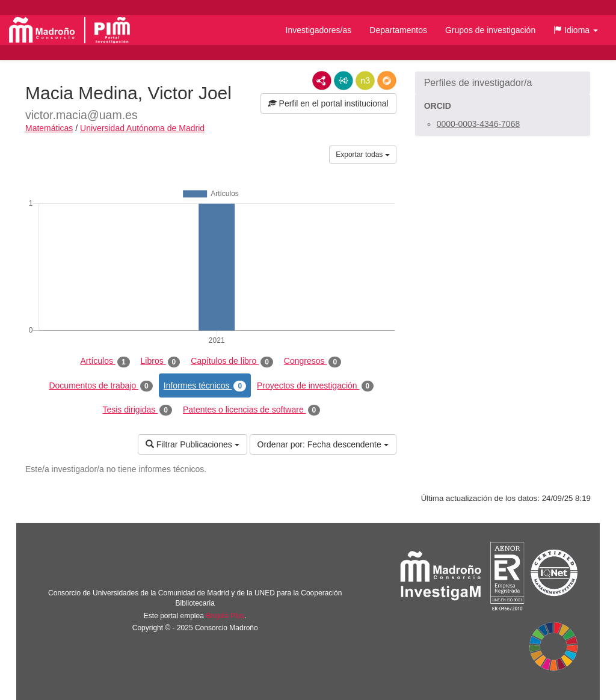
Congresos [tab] (313, 361)
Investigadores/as (319, 30)
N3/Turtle (365, 81)
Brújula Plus (225, 616)
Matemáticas (49, 128)
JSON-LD (343, 81)
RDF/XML (322, 81)
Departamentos (398, 30)
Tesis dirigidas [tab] (137, 410)
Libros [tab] (161, 361)
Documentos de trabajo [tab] (100, 386)
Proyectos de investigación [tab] (315, 386)
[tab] (503, 83)
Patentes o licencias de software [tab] (251, 410)
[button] (576, 30)
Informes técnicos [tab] (205, 386)
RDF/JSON (387, 81)
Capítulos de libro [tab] (232, 361)
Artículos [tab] (105, 361)
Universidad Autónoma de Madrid (142, 128)
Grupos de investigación (490, 30)
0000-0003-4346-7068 (479, 124)
